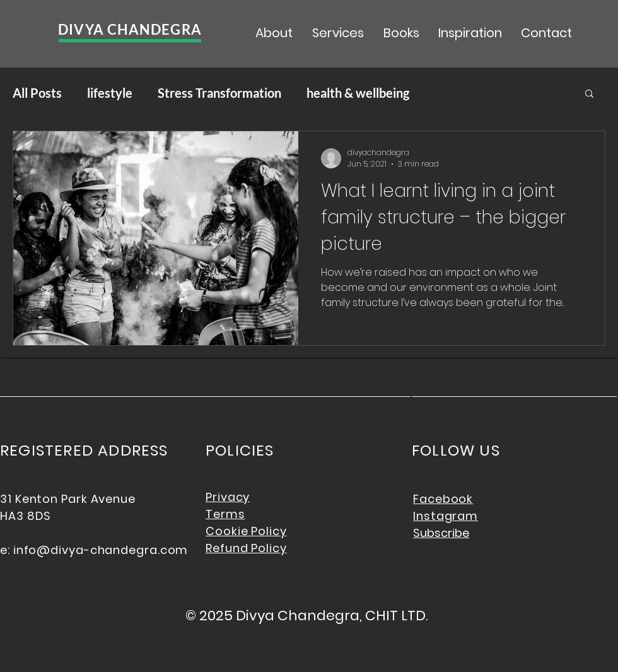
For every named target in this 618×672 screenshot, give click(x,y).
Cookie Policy (246, 531)
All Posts (37, 93)
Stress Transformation (219, 93)
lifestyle (110, 93)
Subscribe (441, 533)
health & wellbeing (358, 93)
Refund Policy (246, 548)
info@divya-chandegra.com (101, 550)
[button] (589, 94)
